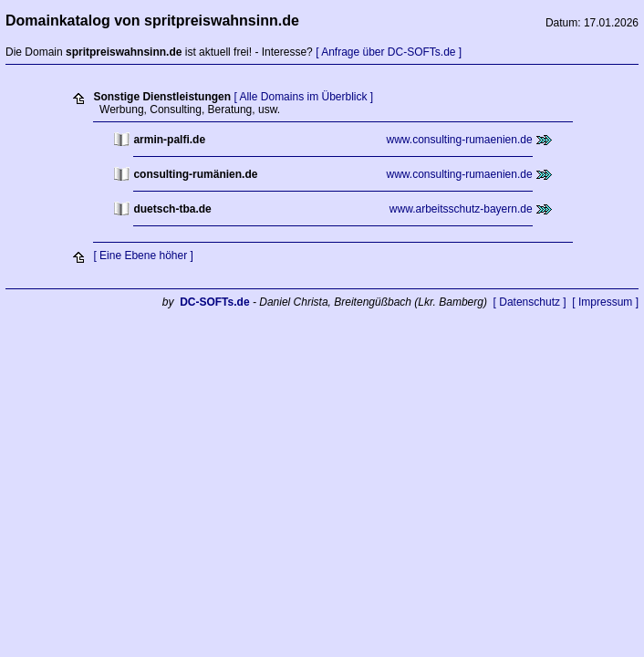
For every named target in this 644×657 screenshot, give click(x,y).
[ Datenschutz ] (530, 302)
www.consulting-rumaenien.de (460, 140)
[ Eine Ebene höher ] (143, 255)
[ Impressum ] (605, 302)
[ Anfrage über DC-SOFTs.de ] (389, 52)
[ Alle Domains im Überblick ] (303, 97)
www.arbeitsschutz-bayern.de (461, 209)
